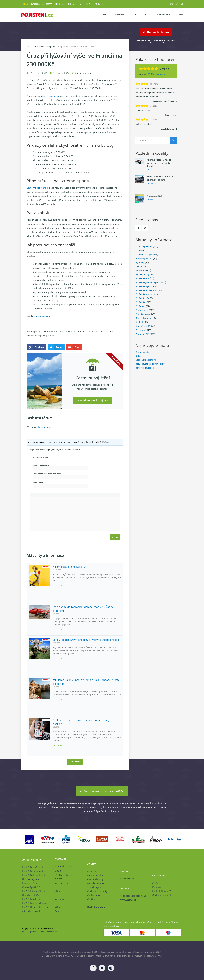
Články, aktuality (95, 879)
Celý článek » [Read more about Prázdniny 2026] (151, 200)
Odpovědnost (162, 15)
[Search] (173, 141)
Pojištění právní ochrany (147, 294)
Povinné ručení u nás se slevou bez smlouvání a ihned (159, 163)
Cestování (119, 15)
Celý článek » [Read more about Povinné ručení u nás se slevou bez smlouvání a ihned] (151, 170)
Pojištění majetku (144, 286)
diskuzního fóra (43, 427)
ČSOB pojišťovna (64, 875)
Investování (141, 267)
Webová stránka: (39, 483)
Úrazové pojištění (144, 326)
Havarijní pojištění (144, 259)
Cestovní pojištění (48, 47)
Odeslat (115, 537)
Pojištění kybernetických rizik (149, 282)
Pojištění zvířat (142, 298)
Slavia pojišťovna (42, 316)
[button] (36, 347)
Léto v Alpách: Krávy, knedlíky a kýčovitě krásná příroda (86, 640)
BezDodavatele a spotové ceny (150, 364)
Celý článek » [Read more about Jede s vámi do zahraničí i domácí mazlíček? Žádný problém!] (58, 629)
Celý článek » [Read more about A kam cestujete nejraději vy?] (58, 585)
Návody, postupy (96, 883)
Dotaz (138, 356)
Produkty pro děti (144, 314)
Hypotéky (140, 263)
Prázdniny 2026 (155, 196)
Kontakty (157, 887)
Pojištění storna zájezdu (34, 891)
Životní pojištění (143, 334)
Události (139, 322)
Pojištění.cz (141, 302)
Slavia (58, 871)
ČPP (57, 912)
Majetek (146, 15)
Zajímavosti (141, 330)
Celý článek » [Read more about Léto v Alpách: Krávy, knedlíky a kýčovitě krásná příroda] (58, 658)
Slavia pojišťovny (51, 96)
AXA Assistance (63, 866)
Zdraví (133, 15)
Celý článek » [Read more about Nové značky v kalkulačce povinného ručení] (151, 183)
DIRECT (59, 879)
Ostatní (179, 15)
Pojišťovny (140, 306)
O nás (155, 883)
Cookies (91, 899)
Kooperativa (61, 883)
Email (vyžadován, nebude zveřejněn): (47, 474)
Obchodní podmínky (97, 891)
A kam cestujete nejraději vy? (70, 567)
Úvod (29, 47)
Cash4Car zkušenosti (145, 360)
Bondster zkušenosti (145, 368)
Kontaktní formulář (162, 891)
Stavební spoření (143, 318)
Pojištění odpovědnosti (146, 290)
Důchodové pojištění (145, 255)
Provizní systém (128, 878)
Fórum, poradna (95, 875)
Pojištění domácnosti (33, 867)
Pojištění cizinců (143, 278)
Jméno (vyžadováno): (41, 465)
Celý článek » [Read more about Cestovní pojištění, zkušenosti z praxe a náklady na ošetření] (58, 745)
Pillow (58, 907)
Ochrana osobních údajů (49, 932)
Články (36, 47)
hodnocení (156, 74)
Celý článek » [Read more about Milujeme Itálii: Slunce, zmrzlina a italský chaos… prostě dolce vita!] (58, 699)
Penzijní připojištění (145, 274)
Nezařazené (141, 270)
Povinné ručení (142, 310)
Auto (106, 15)
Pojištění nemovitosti (33, 871)
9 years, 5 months (86, 442)
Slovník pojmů (94, 887)
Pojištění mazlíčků (31, 899)
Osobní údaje (94, 895)
